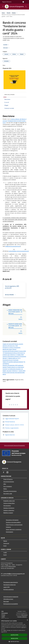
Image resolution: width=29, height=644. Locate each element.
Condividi (6, 45)
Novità (9, 13)
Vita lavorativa (7, 506)
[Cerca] (26, 7)
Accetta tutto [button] (14, 635)
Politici (5, 489)
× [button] (27, 620)
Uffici (5, 484)
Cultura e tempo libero (9, 503)
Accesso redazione (22, 617)
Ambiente (8, 527)
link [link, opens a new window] (6, 632)
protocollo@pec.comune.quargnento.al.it (19, 251)
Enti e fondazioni (8, 486)
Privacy (3, 615)
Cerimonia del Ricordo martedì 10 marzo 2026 (14, 351)
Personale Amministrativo (10, 491)
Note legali (6, 601)
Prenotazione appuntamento (11, 582)
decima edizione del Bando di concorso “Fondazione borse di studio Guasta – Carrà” (14, 121)
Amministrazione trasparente (11, 597)
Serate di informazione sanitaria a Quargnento (14, 356)
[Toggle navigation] (3, 6)
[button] (14, 642)
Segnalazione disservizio (10, 585)
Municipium (24, 615)
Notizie (14, 13)
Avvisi (5, 546)
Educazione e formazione (12, 520)
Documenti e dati (8, 494)
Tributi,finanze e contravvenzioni (14, 525)
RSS (3, 611)
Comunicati (6, 543)
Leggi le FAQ (7, 587)
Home (3, 13)
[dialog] (14, 631)
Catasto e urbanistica (9, 510)
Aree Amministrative (9, 482)
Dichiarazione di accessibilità (11, 604)
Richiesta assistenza (9, 589)
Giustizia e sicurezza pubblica (13, 522)
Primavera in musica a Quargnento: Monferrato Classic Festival (12, 348)
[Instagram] (7, 472)
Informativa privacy (8, 599)
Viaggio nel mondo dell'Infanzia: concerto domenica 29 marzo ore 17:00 (13, 345)
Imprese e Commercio (9, 508)
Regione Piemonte (7, 2)
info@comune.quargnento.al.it (13, 246)
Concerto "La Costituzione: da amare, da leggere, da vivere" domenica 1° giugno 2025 (14, 370)
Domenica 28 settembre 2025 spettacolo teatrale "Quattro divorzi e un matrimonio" (13, 366)
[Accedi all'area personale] (23, 2)
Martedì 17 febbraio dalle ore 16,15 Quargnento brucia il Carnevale (12, 359)
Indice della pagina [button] (9, 95)
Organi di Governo (8, 479)
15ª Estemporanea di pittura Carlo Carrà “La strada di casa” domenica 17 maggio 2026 (14, 354)
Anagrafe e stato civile (9, 501)
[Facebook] (4, 472)
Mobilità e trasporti (8, 513)
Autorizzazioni (10, 532)
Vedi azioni (7, 48)
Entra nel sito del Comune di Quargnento (14, 445)
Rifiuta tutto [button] (15, 638)
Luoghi (5, 552)
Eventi (5, 555)
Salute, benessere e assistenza (14, 529)
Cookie (3, 617)
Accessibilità (5, 613)
